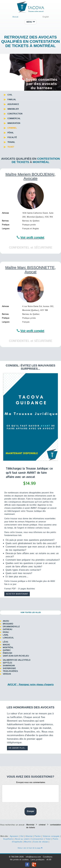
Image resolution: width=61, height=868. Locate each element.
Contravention (37, 839)
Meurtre (28, 842)
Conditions (48, 857)
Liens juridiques (37, 860)
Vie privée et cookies (19, 860)
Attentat (29, 836)
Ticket (48, 839)
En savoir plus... (17, 748)
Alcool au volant (22, 839)
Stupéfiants (8, 839)
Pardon (38, 836)
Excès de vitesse (41, 842)
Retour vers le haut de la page (30, 848)
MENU (31, 22)
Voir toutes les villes (31, 613)
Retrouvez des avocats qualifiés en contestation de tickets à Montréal (31, 41)
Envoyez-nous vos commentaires (31, 782)
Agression (14, 836)
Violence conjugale (51, 836)
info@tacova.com (33, 857)
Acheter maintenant (17, 594)
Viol (22, 836)
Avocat (15, 17)
